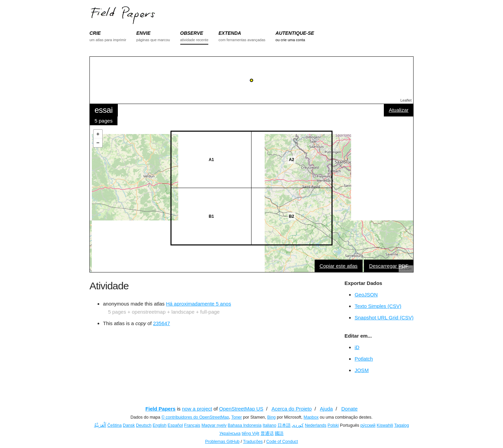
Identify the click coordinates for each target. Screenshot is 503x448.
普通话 (267, 433)
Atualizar (399, 110)
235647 (161, 323)
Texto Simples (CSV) (378, 306)
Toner (236, 417)
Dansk (129, 425)
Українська (230, 433)
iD (357, 347)
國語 (279, 433)
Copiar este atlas (339, 266)
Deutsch (144, 425)
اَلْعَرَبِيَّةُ (100, 425)
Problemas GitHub (222, 442)
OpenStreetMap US (241, 409)
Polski (333, 425)
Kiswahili (385, 425)
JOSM (362, 370)
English (160, 425)
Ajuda (326, 409)
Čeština (114, 425)
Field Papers (161, 409)
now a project (197, 409)
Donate (349, 409)
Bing (272, 417)
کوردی (298, 425)
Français (192, 425)
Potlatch (364, 359)
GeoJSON (366, 295)
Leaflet (406, 100)
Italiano (269, 425)
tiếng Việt (250, 433)
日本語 (284, 425)
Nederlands (316, 425)
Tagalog (402, 425)
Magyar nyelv (214, 425)
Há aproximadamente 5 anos (199, 304)
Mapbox (311, 417)
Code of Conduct (282, 442)
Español (175, 425)
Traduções (253, 442)
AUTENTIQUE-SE (295, 33)
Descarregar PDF (389, 266)
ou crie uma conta (290, 40)
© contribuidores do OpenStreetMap (195, 417)
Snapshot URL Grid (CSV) (384, 318)
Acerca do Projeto (292, 409)
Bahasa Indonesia (245, 425)
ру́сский (368, 425)
